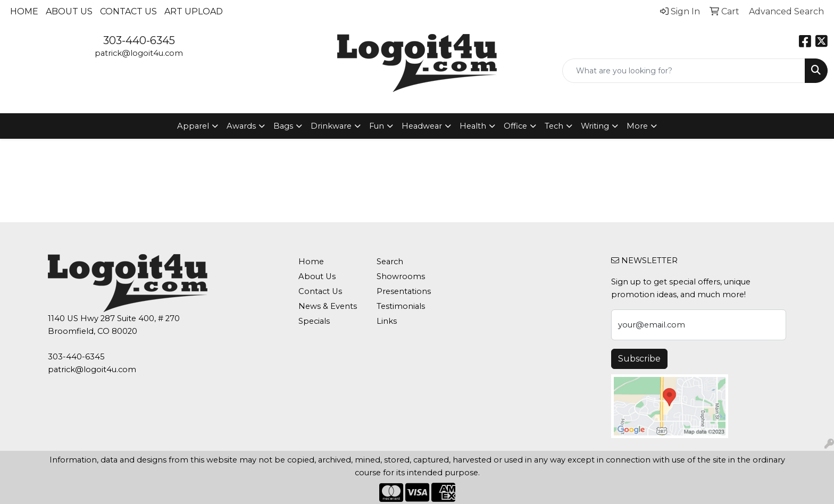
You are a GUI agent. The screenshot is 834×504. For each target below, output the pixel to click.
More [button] (637, 126)
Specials (314, 321)
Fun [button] (377, 126)
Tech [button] (554, 126)
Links (387, 321)
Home (24, 11)
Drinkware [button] (331, 126)
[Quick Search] (684, 71)
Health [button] (473, 126)
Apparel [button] (193, 126)
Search (390, 262)
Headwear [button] (422, 126)
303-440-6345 (139, 40)
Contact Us (128, 11)
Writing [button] (595, 126)
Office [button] (515, 126)
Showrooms (401, 276)
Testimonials (401, 306)
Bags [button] (283, 126)
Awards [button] (241, 126)
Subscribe (639, 359)
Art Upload (194, 11)
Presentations (404, 291)
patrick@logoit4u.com (139, 53)
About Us (69, 11)
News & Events (328, 306)
